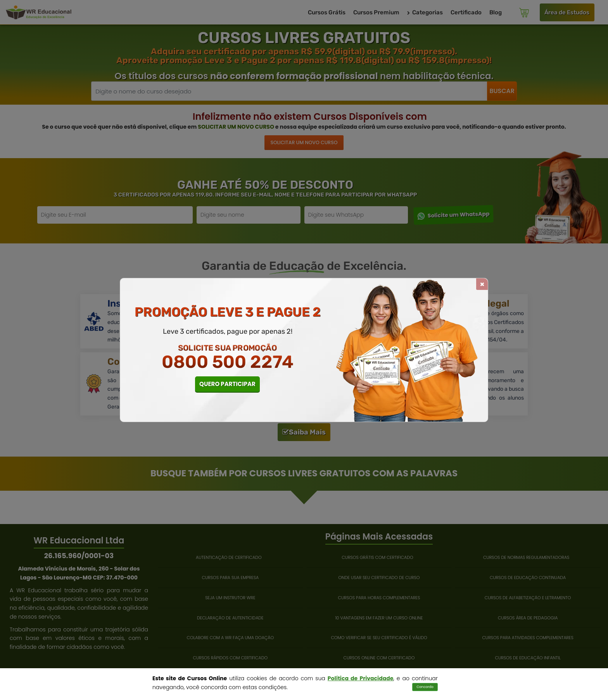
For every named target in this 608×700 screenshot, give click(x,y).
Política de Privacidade (360, 678)
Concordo (425, 687)
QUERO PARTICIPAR (227, 384)
